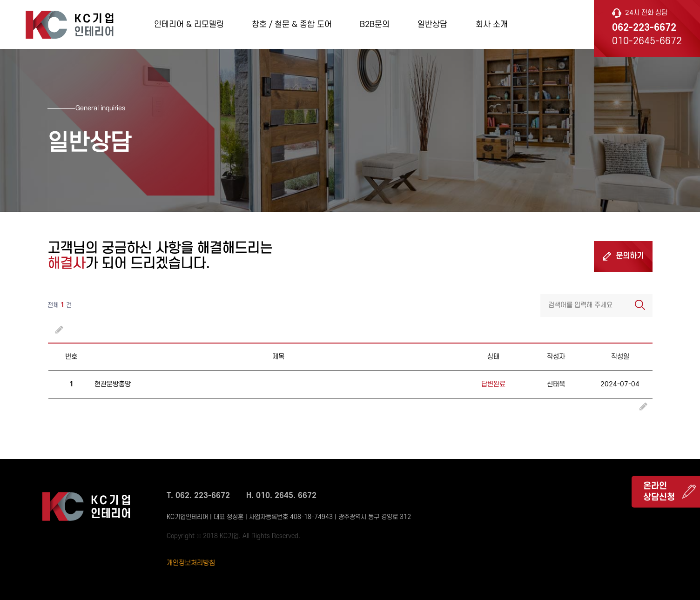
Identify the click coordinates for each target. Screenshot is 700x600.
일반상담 (432, 24)
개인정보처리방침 (191, 563)
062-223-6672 (644, 28)
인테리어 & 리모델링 (189, 24)
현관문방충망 (113, 384)
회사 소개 (492, 24)
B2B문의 (375, 24)
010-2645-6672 (647, 41)
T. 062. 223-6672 (198, 496)
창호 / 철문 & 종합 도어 (292, 24)
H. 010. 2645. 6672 (281, 496)
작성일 (620, 357)
